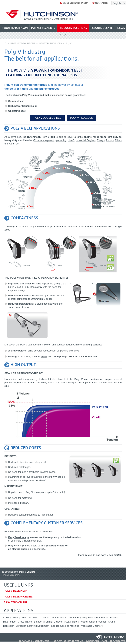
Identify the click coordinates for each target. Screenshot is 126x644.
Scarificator (72, 622)
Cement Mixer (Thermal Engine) (69, 618)
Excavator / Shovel (98, 618)
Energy (101, 140)
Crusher (45, 618)
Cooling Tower (11, 618)
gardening (61, 140)
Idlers (44, 356)
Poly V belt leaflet (111, 555)
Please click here (10, 575)
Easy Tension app (18, 537)
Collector (59, 622)
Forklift (48, 622)
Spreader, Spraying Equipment (33, 626)
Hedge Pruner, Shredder (93, 622)
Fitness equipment (44, 140)
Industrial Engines (86, 140)
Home (5, 43)
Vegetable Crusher (92, 626)
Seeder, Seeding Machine (66, 626)
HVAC (71, 140)
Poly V (68, 43)
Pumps (110, 140)
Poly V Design (16, 546)
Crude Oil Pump (30, 618)
